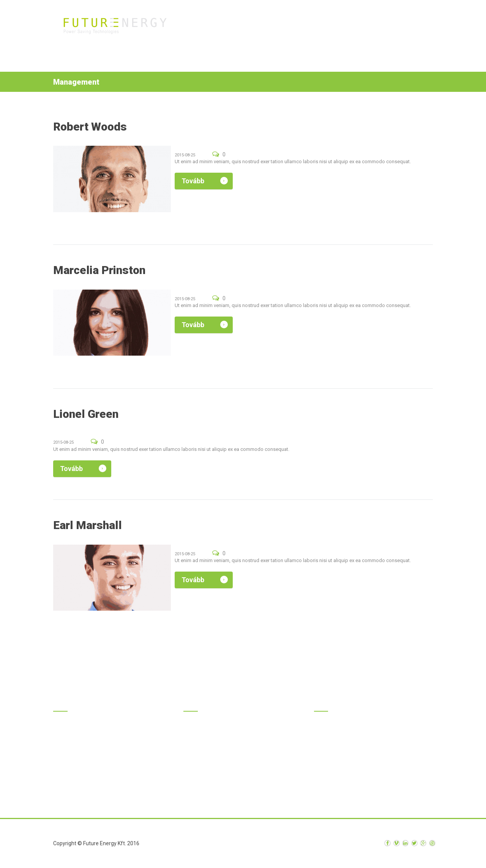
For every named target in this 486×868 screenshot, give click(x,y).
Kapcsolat (399, 27)
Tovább (193, 181)
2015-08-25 (185, 155)
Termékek (248, 27)
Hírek (366, 27)
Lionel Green (86, 414)
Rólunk (337, 27)
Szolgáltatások (294, 27)
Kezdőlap (212, 27)
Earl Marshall (88, 525)
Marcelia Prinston (99, 270)
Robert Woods (90, 127)
